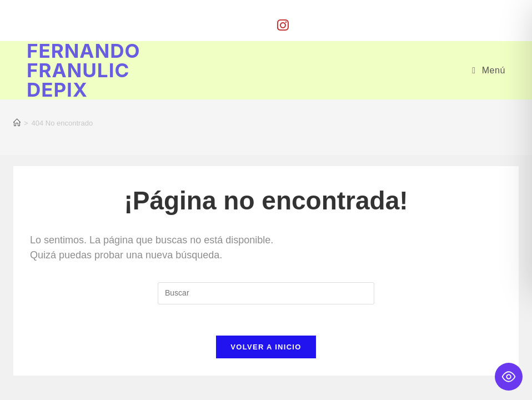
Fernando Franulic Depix (84, 70)
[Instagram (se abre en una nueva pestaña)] (283, 25)
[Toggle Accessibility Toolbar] (509, 377)
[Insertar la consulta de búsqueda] (266, 293)
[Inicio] (17, 123)
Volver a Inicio (266, 349)
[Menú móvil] (489, 70)
